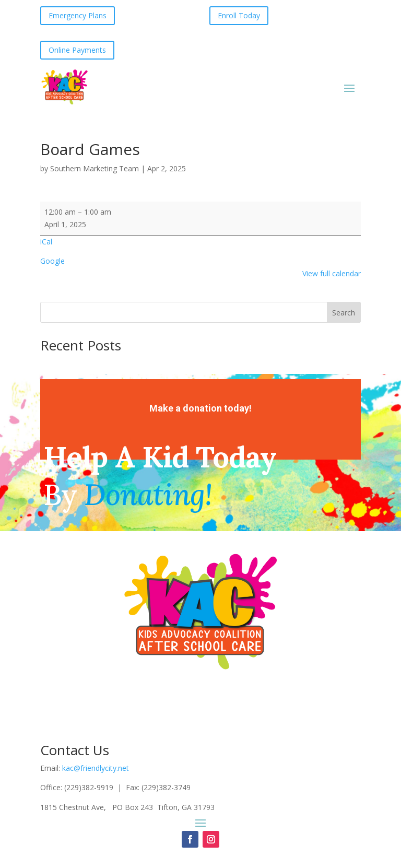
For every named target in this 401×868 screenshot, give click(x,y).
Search (344, 313)
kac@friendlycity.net (96, 768)
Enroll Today (239, 15)
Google (52, 261)
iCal (46, 242)
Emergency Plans (78, 15)
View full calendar (332, 273)
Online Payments (77, 50)
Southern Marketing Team (95, 168)
